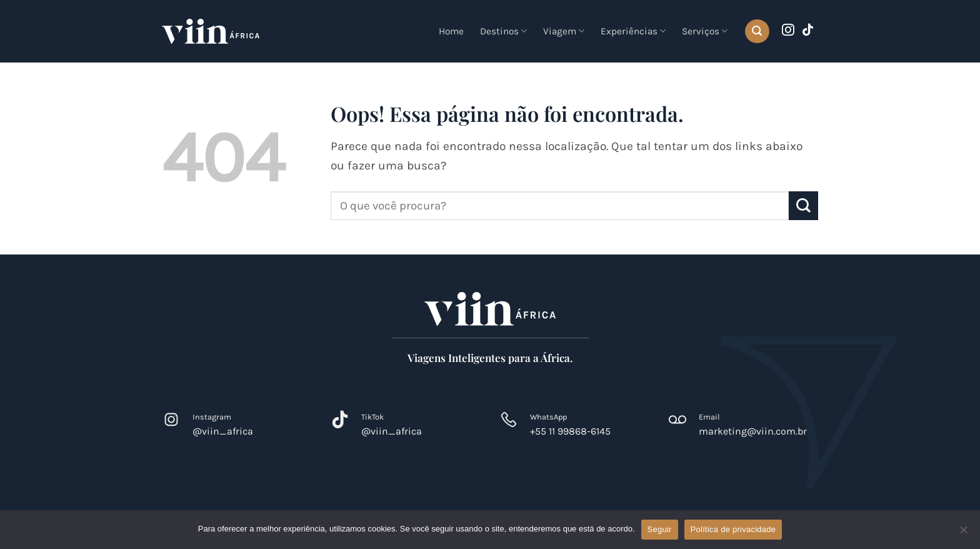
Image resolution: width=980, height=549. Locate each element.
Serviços (705, 31)
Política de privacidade (733, 529)
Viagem (564, 31)
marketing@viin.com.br (753, 431)
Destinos (503, 31)
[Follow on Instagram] (788, 31)
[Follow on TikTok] (808, 31)
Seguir (660, 529)
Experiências (633, 31)
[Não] (963, 533)
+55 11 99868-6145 (570, 431)
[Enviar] (803, 206)
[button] (757, 32)
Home (451, 31)
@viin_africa (223, 431)
